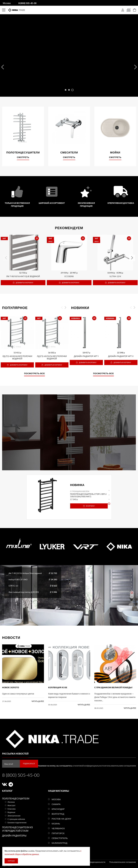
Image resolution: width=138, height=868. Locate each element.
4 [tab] (109, 504)
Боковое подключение (17, 823)
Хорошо (11, 861)
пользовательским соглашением (121, 766)
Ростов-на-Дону (61, 819)
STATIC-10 (14, 586)
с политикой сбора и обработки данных (36, 854)
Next (132, 258)
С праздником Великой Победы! (113, 687)
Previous (6, 258)
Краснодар (58, 809)
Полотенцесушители (16, 798)
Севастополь (60, 838)
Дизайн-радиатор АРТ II (121, 356)
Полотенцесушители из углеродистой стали (17, 829)
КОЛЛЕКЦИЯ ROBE (58, 687)
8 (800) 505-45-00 (21, 775)
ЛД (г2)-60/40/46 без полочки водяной (17, 357)
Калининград (59, 843)
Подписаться (29, 764)
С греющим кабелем (80, 491)
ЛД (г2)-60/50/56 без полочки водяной (52, 357)
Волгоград (58, 814)
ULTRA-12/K (115, 276)
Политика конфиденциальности (92, 862)
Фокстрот (12, 805)
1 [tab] (109, 490)
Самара (56, 804)
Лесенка (11, 802)
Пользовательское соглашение (123, 862)
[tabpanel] (69, 495)
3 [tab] (109, 499)
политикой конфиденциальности (89, 766)
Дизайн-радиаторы (14, 836)
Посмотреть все (34, 374)
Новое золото (11, 687)
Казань (56, 824)
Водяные (11, 812)
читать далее (38, 701)
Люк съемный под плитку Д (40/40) (24, 592)
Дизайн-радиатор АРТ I (86, 356)
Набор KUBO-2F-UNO (19, 579)
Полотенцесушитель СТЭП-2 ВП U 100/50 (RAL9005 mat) (88, 495)
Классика (12, 809)
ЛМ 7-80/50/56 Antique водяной (23, 276)
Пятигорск (58, 833)
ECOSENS (69, 276)
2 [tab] (109, 495)
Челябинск (58, 828)
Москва (7, 3)
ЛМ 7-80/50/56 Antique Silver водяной (26, 573)
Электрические (14, 816)
